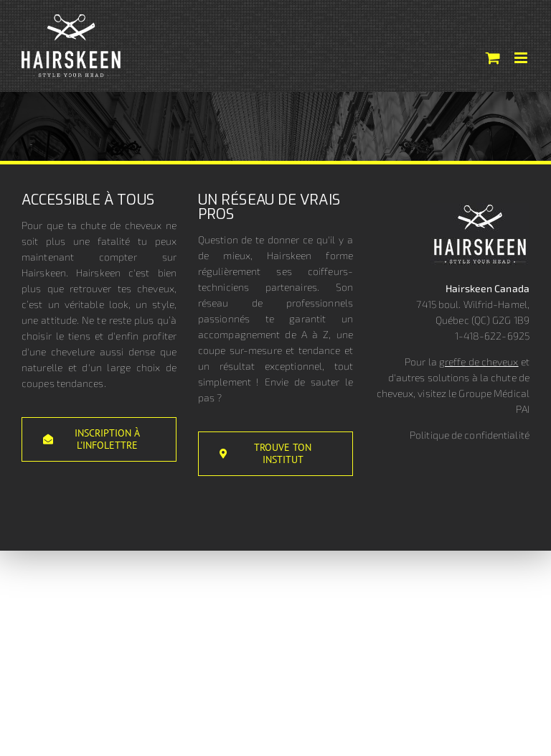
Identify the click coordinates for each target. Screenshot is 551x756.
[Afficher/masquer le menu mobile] (522, 58)
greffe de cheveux (479, 361)
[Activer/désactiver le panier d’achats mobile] (493, 58)
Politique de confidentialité (470, 435)
